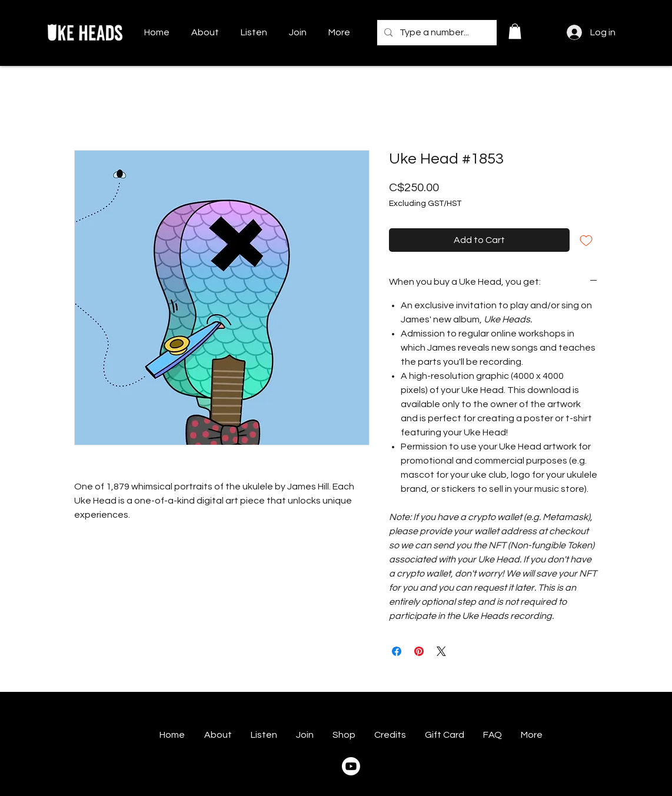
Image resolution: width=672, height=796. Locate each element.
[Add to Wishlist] (586, 240)
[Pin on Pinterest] (419, 651)
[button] (515, 31)
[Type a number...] (436, 33)
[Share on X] (441, 651)
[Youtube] (351, 766)
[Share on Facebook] (397, 651)
